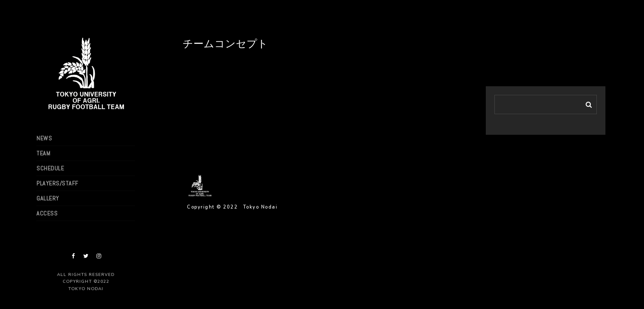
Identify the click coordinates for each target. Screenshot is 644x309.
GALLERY (48, 198)
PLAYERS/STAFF (57, 183)
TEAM (43, 153)
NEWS (44, 138)
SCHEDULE (50, 168)
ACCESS (47, 213)
